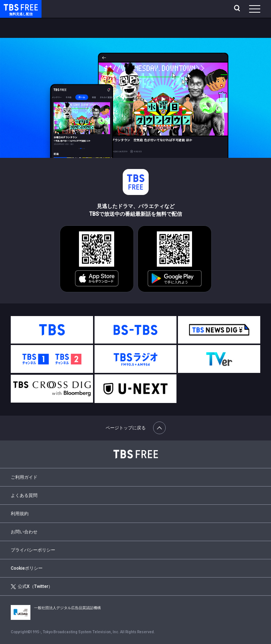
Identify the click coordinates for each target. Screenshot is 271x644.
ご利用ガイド (24, 477)
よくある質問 (24, 495)
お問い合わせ (24, 532)
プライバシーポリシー (33, 550)
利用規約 (20, 514)
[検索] (238, 9)
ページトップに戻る (136, 428)
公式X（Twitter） (32, 587)
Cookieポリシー (27, 568)
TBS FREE (12, 7)
